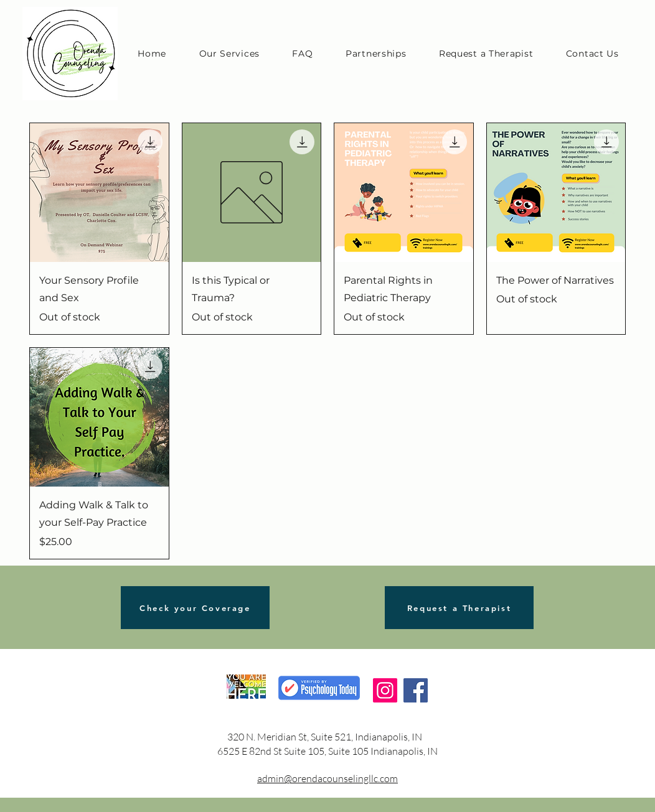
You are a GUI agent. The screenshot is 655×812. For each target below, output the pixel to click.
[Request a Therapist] (459, 608)
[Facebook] (416, 690)
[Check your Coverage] (195, 608)
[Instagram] (385, 690)
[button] (229, 54)
